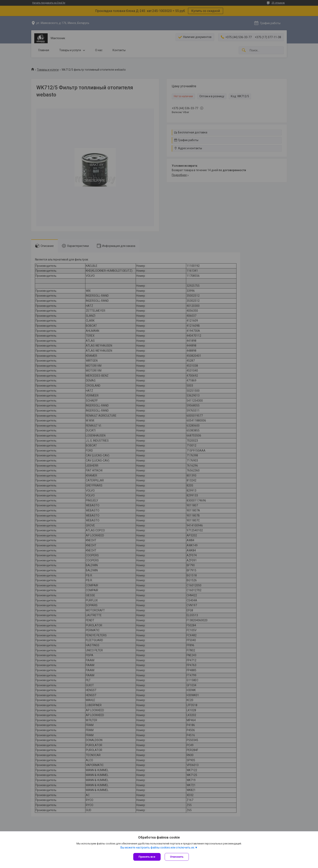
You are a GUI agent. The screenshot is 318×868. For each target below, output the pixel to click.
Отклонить (177, 857)
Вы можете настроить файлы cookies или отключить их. (158, 847)
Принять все (147, 857)
